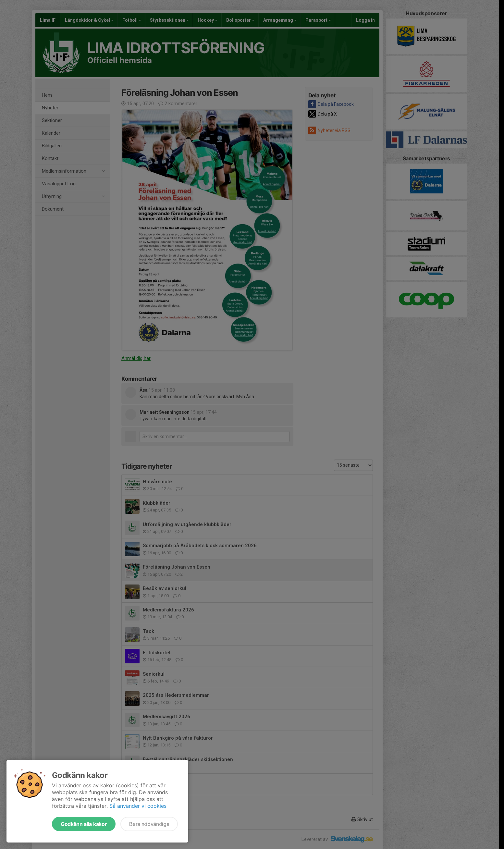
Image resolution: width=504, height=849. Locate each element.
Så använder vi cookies (138, 806)
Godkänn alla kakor (84, 824)
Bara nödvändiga (149, 824)
